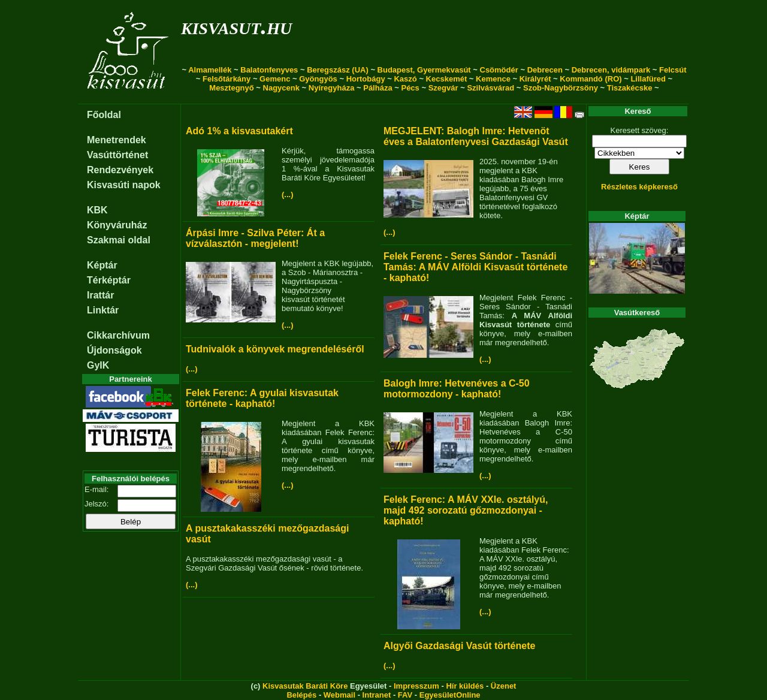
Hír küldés (465, 686)
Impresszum (416, 686)
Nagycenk (281, 88)
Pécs (410, 88)
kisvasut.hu (236, 26)
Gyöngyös (318, 79)
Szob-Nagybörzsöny (561, 88)
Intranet (377, 695)
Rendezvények (120, 170)
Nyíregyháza (332, 88)
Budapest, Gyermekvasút (424, 70)
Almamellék (210, 70)
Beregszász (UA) (338, 70)
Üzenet (504, 686)
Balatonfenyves (269, 70)
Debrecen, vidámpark (611, 70)
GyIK (98, 365)
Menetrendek (117, 140)
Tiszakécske (630, 88)
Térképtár (109, 280)
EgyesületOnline (450, 695)
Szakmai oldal (119, 240)
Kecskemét (447, 79)
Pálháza (378, 88)
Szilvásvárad (490, 88)
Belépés (301, 695)
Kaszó (405, 79)
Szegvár (443, 88)
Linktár (103, 310)
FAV (405, 695)
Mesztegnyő (231, 88)
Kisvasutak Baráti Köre (305, 686)
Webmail (339, 695)
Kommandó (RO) (591, 79)
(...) (288, 194)
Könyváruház (117, 225)
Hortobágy (366, 79)
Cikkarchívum (118, 335)
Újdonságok (114, 350)
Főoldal (104, 115)
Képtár (102, 265)
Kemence (493, 79)
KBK (97, 210)
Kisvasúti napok (124, 185)
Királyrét (535, 79)
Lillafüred (648, 79)
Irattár (100, 295)
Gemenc (275, 79)
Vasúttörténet (117, 155)
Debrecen (545, 70)
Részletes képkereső (639, 187)
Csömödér (499, 70)
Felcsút (673, 70)
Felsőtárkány (227, 79)
